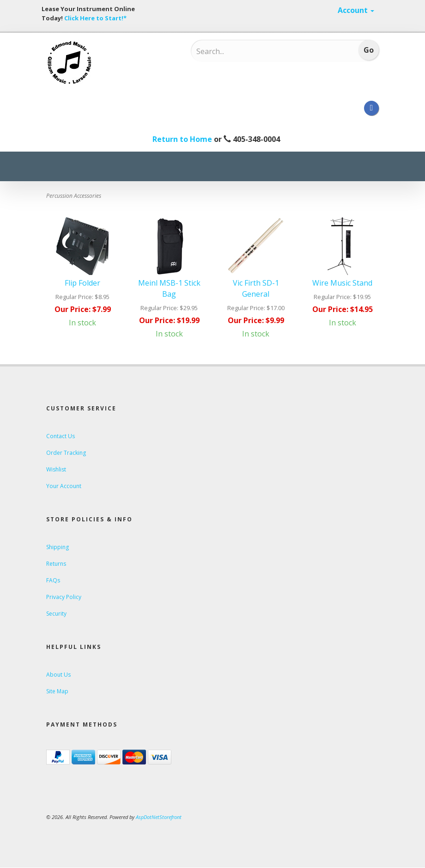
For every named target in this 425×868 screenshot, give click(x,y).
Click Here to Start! (94, 18)
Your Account (64, 486)
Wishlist (56, 469)
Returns (56, 564)
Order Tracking (66, 453)
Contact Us (61, 436)
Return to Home (182, 139)
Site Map (57, 691)
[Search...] (257, 51)
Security (56, 614)
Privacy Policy (64, 597)
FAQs (53, 580)
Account (356, 10)
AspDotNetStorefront (159, 817)
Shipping (58, 547)
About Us (58, 675)
